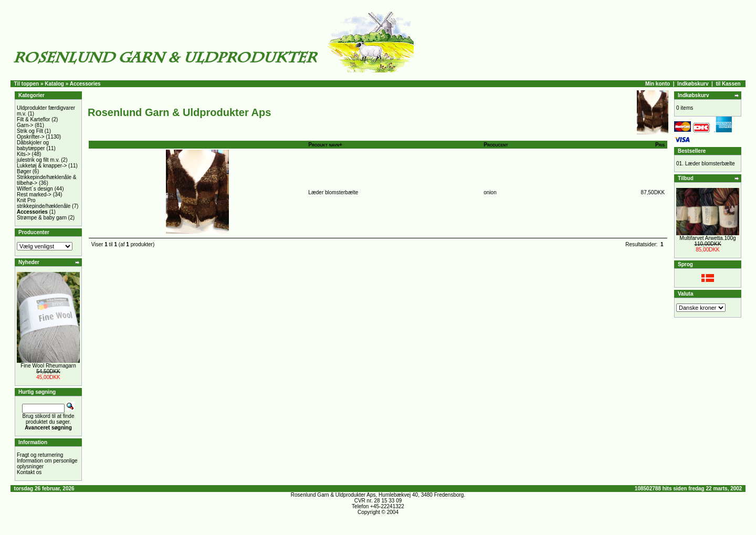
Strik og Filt (30, 131)
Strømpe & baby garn (42, 218)
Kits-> (24, 154)
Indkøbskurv (693, 84)
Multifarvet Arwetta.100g (707, 238)
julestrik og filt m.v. (38, 160)
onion (490, 192)
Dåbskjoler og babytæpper (33, 145)
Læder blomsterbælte (333, 192)
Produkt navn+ (325, 145)
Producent (496, 145)
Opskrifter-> (31, 137)
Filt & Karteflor (33, 119)
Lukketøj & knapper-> (42, 166)
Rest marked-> (34, 195)
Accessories (85, 84)
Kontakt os (29, 472)
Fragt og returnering (40, 455)
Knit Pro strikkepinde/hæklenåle (44, 203)
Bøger (24, 171)
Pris (660, 145)
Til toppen (27, 84)
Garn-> (25, 125)
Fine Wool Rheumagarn (48, 366)
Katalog (54, 84)
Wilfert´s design (35, 189)
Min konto (658, 84)
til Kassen (728, 84)
